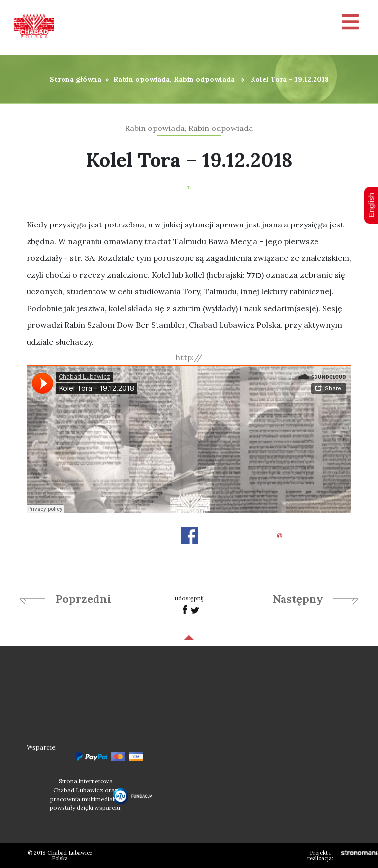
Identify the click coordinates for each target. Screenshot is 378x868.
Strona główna (76, 79)
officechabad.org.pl (292, 535)
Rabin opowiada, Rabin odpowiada (174, 79)
